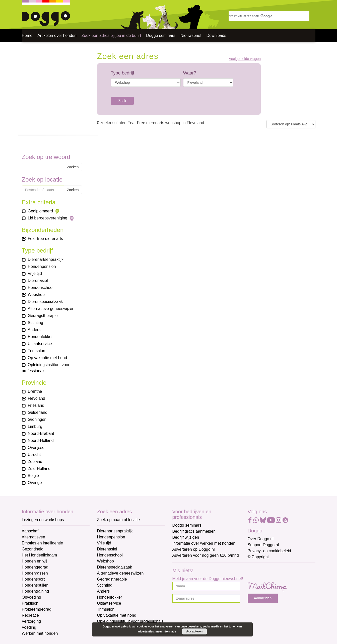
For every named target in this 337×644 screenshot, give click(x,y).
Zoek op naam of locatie (119, 520)
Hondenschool (110, 555)
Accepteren (194, 631)
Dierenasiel (107, 549)
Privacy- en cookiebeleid (269, 551)
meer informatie (166, 631)
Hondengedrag (35, 567)
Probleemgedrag (37, 609)
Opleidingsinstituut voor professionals (130, 621)
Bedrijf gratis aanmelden (194, 531)
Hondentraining (36, 591)
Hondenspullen (35, 585)
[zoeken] (269, 16)
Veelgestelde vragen (245, 59)
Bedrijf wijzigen (186, 537)
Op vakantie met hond (117, 615)
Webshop (106, 561)
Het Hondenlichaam (40, 555)
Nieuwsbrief (191, 35)
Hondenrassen (35, 573)
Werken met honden (40, 633)
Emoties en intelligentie (43, 543)
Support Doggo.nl (263, 545)
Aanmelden (263, 598)
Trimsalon (106, 609)
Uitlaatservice (109, 603)
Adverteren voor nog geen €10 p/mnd (206, 555)
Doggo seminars (161, 35)
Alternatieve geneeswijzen (120, 573)
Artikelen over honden (57, 35)
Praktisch (30, 603)
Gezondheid (33, 549)
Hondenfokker (110, 597)
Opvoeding (31, 597)
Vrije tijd (104, 543)
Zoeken (73, 167)
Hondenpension (111, 537)
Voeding (29, 627)
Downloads (216, 35)
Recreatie (30, 615)
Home (27, 35)
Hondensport (33, 579)
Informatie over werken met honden (204, 543)
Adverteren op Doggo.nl (194, 549)
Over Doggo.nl (261, 539)
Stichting (105, 585)
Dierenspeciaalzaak (115, 567)
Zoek (122, 101)
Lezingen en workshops (43, 520)
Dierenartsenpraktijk (115, 531)
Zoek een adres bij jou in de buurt (111, 35)
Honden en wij (35, 561)
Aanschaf (30, 531)
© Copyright (258, 557)
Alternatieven (33, 537)
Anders (104, 591)
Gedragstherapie (112, 579)
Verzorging (31, 621)
